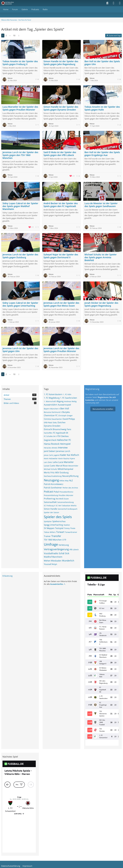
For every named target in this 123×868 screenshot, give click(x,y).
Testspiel (59, 528)
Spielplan (48, 521)
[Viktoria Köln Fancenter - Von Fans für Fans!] (9, 3)
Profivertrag (50, 499)
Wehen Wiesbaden (53, 561)
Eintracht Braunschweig (55, 429)
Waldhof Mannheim (53, 557)
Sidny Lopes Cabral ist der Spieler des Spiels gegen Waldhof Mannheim (20, 206)
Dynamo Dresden (52, 426)
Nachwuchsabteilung (53, 476)
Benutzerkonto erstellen (103, 409)
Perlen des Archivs (70, 488)
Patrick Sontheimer (53, 488)
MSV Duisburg (62, 473)
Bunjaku (66, 412)
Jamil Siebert (50, 451)
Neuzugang (51, 480)
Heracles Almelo (51, 448)
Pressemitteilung (51, 495)
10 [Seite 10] (14, 35)
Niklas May (64, 481)
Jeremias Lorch (63, 451)
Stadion (67, 525)
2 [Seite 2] (6, 35)
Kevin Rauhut (64, 458)
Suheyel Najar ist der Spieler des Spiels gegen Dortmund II (61, 256)
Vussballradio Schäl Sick (57, 553)
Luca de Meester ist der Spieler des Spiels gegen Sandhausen (101, 205)
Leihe (55, 462)
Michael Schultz (50, 469)
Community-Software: (61, 838)
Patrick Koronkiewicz (54, 484)
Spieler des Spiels (58, 517)
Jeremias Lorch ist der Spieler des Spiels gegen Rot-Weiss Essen (61, 304)
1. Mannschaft (50, 401)
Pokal (56, 492)
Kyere (73, 458)
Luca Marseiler (66, 462)
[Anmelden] (114, 3)
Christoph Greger (65, 416)
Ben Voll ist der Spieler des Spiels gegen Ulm (102, 63)
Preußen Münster (66, 495)
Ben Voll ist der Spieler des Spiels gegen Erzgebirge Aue (102, 154)
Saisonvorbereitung (65, 502)
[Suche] (107, 3)
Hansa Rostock (52, 444)
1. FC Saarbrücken (69, 398)
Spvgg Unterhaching (53, 525)
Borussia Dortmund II (53, 412)
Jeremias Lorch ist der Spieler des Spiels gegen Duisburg (20, 256)
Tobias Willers (50, 532)
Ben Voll (65, 408)
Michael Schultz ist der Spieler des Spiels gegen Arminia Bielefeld (101, 257)
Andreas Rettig (70, 401)
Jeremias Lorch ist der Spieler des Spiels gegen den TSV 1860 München (20, 155)
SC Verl (59, 506)
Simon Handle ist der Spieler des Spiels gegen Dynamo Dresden (61, 108)
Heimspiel (65, 444)
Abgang (60, 401)
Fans (69, 429)
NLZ (71, 481)
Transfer (56, 536)
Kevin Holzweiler (51, 458)
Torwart (60, 532)
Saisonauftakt (50, 502)
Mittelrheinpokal (65, 469)
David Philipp (69, 419)
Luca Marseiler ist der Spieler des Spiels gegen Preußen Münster (20, 108)
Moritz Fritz (49, 473)
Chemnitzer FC (51, 415)
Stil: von (61, 842)
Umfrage (51, 544)
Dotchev (61, 422)
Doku (55, 423)
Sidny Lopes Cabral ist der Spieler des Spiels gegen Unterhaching (20, 304)
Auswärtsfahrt (51, 405)
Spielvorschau (59, 521)
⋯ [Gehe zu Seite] (10, 35)
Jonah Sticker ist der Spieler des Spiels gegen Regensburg (101, 304)
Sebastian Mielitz (69, 506)
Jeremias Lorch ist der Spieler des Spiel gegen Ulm (20, 350)
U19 (64, 540)
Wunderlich (68, 561)
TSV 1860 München (53, 540)
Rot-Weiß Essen (62, 499)
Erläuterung (7, 576)
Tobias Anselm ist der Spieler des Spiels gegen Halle (102, 108)
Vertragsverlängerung (56, 549)
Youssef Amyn (50, 564)
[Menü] (120, 3)
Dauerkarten (57, 419)
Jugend (57, 455)
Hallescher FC (64, 440)
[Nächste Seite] (19, 35)
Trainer (47, 536)
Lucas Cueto (50, 466)
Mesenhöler (73, 466)
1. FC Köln (67, 394)
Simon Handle (50, 509)
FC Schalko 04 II (50, 436)
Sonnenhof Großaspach (68, 509)
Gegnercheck (50, 440)
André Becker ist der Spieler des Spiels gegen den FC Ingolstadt (61, 205)
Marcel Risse (62, 466)
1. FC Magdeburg (52, 398)
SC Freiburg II (49, 506)
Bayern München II (52, 409)
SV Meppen (49, 528)
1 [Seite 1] (3, 35)
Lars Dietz (48, 462)
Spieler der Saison (51, 512)
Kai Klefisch (73, 455)
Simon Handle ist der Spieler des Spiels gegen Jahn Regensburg (61, 63)
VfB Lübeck (74, 550)
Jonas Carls (48, 455)
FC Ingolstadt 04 (61, 433)
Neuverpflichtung (70, 476)
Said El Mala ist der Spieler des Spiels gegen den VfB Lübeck (60, 154)
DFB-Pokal (48, 423)
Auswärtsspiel (64, 405)
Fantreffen (48, 433)
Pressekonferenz (66, 492)
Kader (63, 455)
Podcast (48, 492)
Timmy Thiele (70, 528)
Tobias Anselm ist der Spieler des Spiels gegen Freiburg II (20, 63)
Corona (47, 419)
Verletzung (64, 545)
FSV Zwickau (63, 436)
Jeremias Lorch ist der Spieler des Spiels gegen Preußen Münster (61, 350)
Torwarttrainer (71, 532)
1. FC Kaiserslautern (53, 394)
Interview (63, 448)
